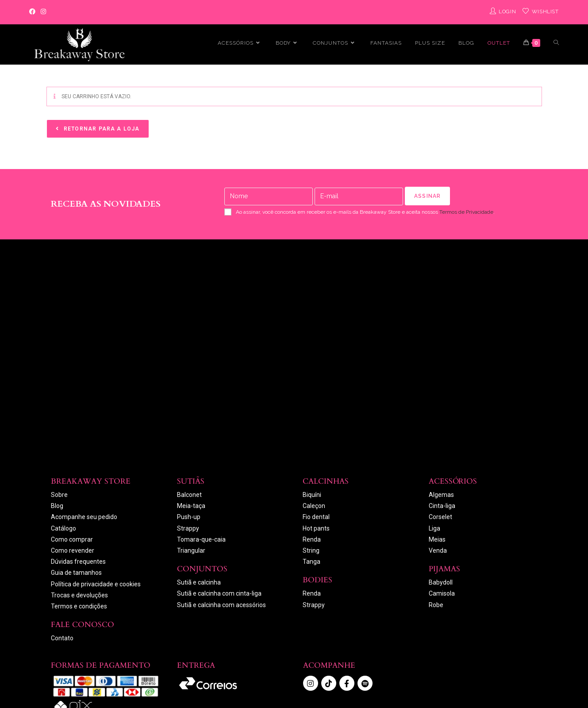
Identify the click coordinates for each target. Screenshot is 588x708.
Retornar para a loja (101, 129)
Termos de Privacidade (466, 212)
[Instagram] (43, 12)
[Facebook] (34, 12)
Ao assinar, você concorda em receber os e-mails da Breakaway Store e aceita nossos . (359, 212)
